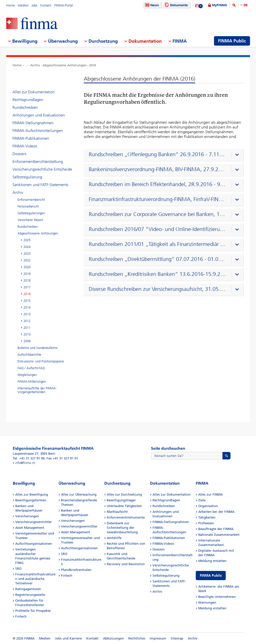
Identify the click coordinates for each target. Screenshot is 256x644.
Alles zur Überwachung (79, 494)
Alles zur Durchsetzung (124, 494)
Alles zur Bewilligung (32, 494)
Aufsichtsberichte (29, 355)
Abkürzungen (113, 638)
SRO (18, 569)
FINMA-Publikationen (31, 138)
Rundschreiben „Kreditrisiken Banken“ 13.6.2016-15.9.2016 (157, 274)
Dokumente (176, 5)
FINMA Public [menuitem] (232, 41)
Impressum (158, 638)
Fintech (21, 616)
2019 (27, 274)
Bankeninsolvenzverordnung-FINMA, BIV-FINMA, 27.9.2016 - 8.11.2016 (157, 169)
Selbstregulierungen (31, 213)
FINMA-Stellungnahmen (33, 123)
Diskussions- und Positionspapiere (41, 361)
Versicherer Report (30, 220)
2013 (27, 314)
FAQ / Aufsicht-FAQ (31, 368)
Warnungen (207, 602)
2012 (27, 321)
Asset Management (30, 528)
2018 (27, 280)
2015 (27, 301)
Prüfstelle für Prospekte (33, 611)
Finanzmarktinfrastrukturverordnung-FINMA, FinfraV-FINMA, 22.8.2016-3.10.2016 (157, 199)
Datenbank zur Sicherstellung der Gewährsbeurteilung (122, 528)
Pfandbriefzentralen (76, 570)
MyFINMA (219, 5)
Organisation (208, 506)
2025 (27, 240)
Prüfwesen (206, 523)
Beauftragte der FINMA (216, 529)
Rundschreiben (25, 107)
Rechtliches (137, 638)
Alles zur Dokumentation (34, 92)
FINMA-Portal (64, 5)
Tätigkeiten (207, 517)
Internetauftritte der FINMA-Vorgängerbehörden (37, 390)
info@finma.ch (25, 463)
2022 (27, 260)
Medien (23, 5)
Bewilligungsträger (121, 500)
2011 (27, 328)
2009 (27, 341)
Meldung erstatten (212, 561)
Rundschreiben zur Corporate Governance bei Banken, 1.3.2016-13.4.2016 (157, 214)
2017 (27, 287)
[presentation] (165, 155)
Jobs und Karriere (68, 638)
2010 (27, 334)
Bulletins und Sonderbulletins (37, 348)
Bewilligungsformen (31, 500)
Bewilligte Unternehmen (217, 597)
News (151, 5)
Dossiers (19, 154)
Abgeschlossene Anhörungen (64, 65)
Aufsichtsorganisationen (34, 544)
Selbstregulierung (27, 177)
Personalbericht (28, 206)
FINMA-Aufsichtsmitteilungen (38, 131)
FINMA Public (211, 576)
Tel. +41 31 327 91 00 (29, 458)
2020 (27, 267)
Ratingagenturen (28, 589)
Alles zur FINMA (210, 494)
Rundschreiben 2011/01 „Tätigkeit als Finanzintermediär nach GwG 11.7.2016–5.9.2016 (157, 244)
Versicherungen (27, 516)
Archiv (35, 65)
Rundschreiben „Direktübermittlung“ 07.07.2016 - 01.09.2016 (157, 259)
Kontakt (46, 5)
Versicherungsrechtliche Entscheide (42, 169)
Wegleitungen (27, 375)
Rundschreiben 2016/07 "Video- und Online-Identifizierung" (157, 229)
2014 (27, 307)
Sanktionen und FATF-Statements (40, 185)
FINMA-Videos (25, 146)
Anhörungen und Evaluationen (39, 115)
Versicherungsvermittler (33, 522)
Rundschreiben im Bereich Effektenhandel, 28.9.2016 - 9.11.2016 (157, 184)
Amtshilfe (114, 538)
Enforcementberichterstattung (38, 161)
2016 (92, 65)
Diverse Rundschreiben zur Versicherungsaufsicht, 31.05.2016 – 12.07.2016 (157, 289)
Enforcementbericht (31, 200)
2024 (27, 247)
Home (10, 5)
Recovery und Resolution (126, 564)
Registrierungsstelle (30, 595)
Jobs (34, 5)
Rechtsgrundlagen (28, 100)
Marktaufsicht (117, 512)
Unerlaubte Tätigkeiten (124, 506)
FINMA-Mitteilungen (32, 381)
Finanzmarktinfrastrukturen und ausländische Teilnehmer (35, 579)
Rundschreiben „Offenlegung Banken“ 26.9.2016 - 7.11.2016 (157, 154)
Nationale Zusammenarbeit (219, 535)
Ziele (202, 500)
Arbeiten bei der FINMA (216, 512)
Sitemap (177, 638)
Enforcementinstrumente (126, 517)
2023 (27, 254)
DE (245, 5)
